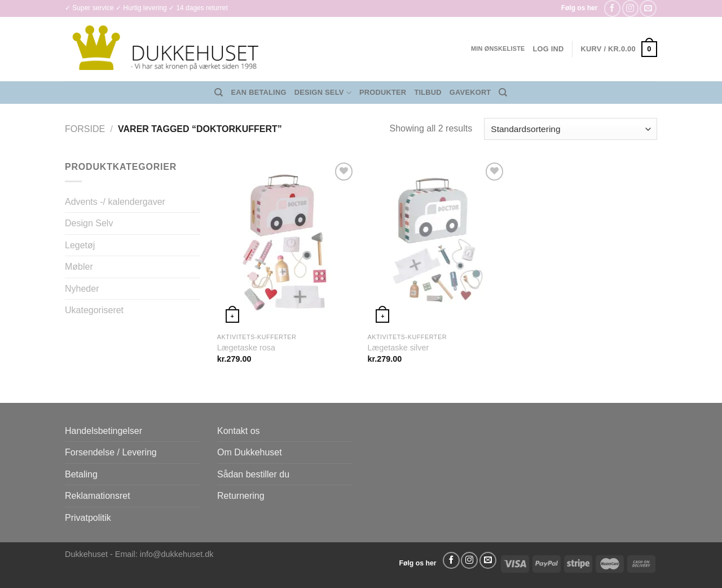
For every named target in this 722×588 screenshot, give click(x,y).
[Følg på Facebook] (612, 8)
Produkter (383, 92)
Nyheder (82, 289)
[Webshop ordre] (571, 129)
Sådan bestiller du (253, 474)
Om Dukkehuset (250, 452)
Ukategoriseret (94, 310)
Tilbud (428, 92)
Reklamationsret (98, 496)
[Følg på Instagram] (630, 8)
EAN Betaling (259, 92)
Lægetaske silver (398, 348)
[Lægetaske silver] (437, 243)
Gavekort (470, 92)
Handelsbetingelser (104, 431)
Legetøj (80, 245)
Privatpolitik (88, 518)
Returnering (241, 496)
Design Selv (323, 93)
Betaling (81, 474)
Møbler (79, 267)
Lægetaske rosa (246, 348)
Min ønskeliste (498, 49)
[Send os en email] (648, 8)
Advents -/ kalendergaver (115, 202)
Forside (85, 129)
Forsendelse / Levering (111, 452)
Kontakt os (239, 431)
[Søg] (219, 93)
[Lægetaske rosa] (287, 243)
